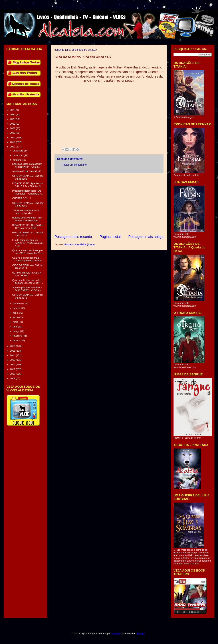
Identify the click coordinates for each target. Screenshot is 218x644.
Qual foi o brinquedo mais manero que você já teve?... (28, 259)
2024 (13, 115)
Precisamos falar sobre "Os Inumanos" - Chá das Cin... (28, 192)
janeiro (17, 340)
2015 (13, 351)
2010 (13, 374)
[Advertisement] (109, 204)
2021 (13, 128)
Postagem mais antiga (146, 237)
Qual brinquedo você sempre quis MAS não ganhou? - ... (28, 252)
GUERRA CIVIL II (21, 198)
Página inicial (110, 237)
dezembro (18, 151)
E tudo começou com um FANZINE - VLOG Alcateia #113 (27, 243)
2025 (13, 110)
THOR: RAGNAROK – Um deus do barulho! (26, 212)
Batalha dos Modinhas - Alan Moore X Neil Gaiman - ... (27, 219)
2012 (13, 365)
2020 (13, 133)
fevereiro (18, 336)
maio (16, 322)
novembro (18, 155)
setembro (18, 304)
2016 (13, 346)
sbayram (116, 634)
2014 (13, 355)
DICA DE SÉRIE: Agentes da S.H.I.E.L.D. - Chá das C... (27, 185)
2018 (13, 142)
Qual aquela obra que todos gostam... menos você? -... (27, 282)
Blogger (141, 634)
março (17, 331)
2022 (13, 124)
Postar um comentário (74, 165)
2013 (13, 360)
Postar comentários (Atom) (79, 244)
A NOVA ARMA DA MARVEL (27, 171)
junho (16, 317)
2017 (13, 147)
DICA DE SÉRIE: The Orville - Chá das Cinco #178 (28, 227)
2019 (13, 138)
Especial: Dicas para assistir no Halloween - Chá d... (27, 165)
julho (16, 313)
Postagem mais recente (73, 237)
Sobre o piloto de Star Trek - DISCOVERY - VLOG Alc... (28, 289)
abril (15, 327)
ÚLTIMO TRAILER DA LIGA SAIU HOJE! (27, 274)
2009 (13, 378)
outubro (17, 160)
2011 (13, 369)
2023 (13, 119)
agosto (17, 308)
